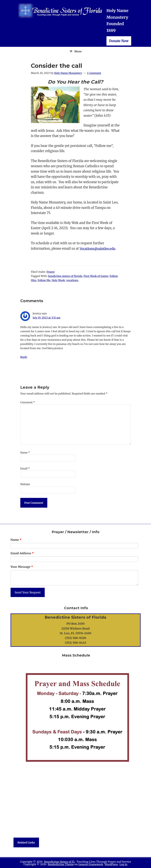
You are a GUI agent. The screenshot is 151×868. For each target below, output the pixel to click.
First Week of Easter (96, 276)
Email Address (22, 553)
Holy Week (58, 280)
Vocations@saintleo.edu (98, 248)
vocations (72, 280)
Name (25, 453)
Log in (123, 864)
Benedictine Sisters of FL (59, 862)
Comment (28, 402)
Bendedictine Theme (61, 864)
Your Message (22, 567)
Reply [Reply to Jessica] (24, 357)
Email (25, 468)
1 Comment (94, 73)
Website (25, 484)
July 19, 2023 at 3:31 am (47, 318)
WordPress (111, 864)
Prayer (51, 272)
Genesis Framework (91, 864)
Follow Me (44, 280)
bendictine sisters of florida (65, 276)
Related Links (26, 842)
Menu (78, 51)
